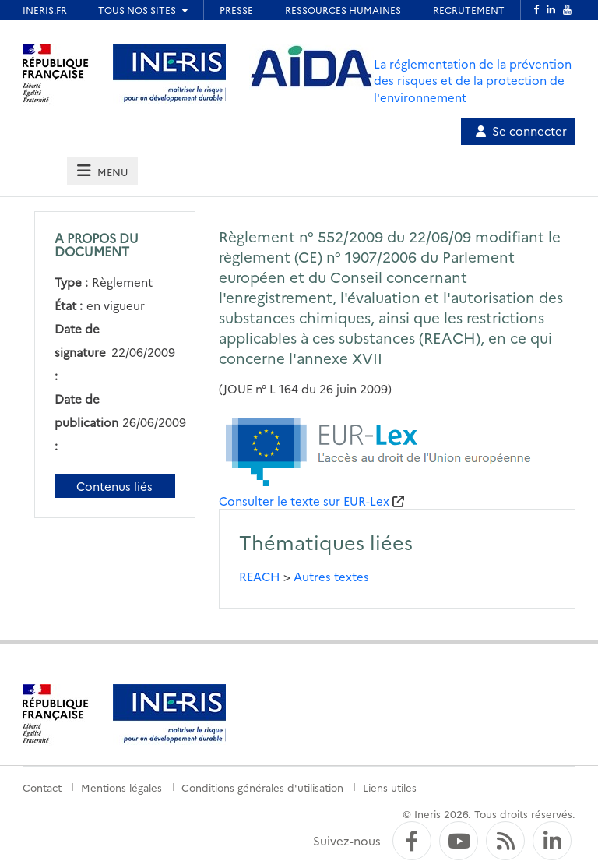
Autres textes (331, 576)
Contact (42, 787)
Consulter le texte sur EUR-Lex (304, 501)
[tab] (102, 171)
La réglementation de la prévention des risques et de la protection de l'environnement (473, 80)
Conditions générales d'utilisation (262, 787)
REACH (260, 576)
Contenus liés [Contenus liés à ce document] (114, 486)
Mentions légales (121, 787)
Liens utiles (390, 787)
